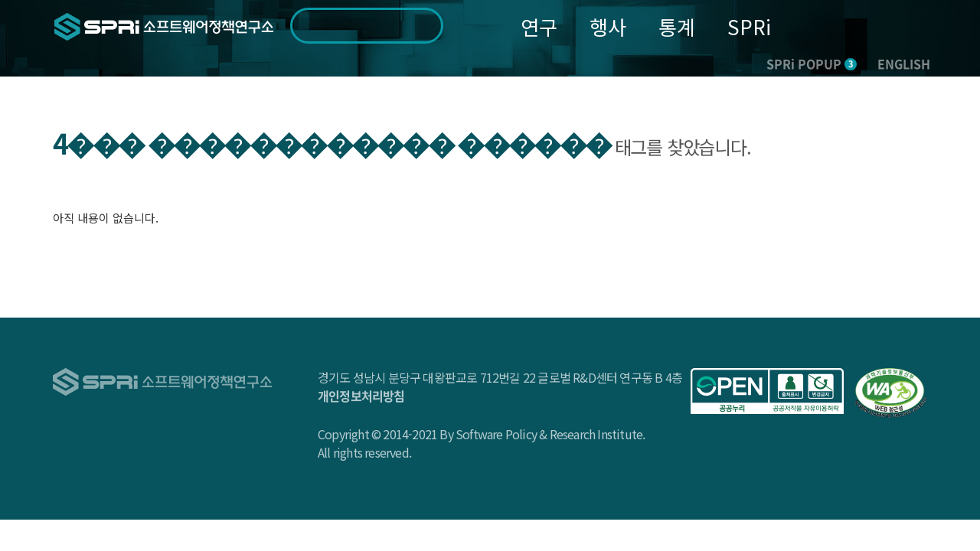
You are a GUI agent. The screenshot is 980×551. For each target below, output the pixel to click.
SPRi (749, 26)
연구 (539, 26)
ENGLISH (904, 64)
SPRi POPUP (812, 64)
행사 (608, 26)
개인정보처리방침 (361, 396)
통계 (677, 26)
